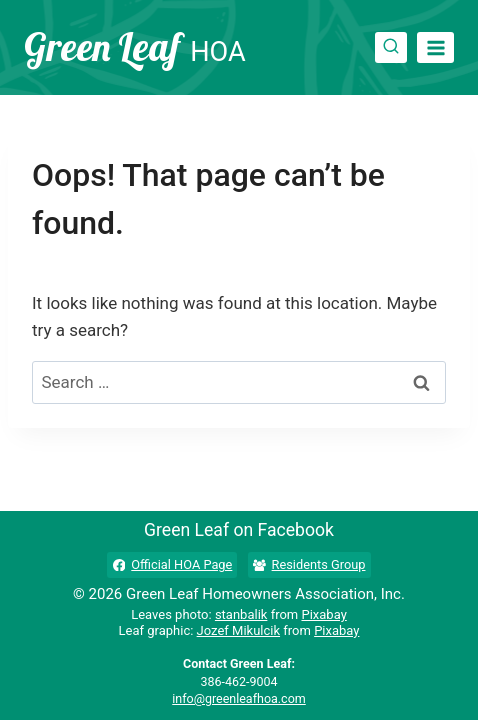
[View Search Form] (391, 47)
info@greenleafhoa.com (239, 698)
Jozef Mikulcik (238, 630)
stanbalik (241, 614)
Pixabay (323, 614)
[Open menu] (435, 47)
